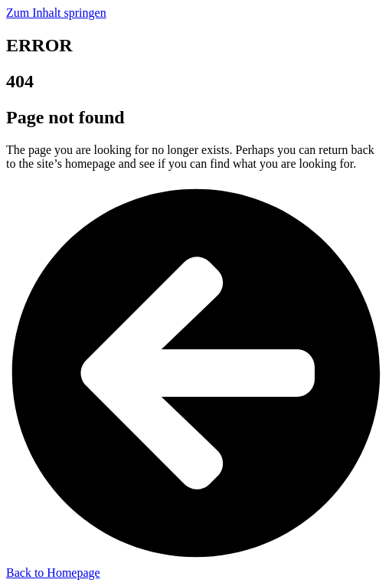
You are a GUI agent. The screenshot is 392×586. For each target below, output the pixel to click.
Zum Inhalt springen (56, 13)
